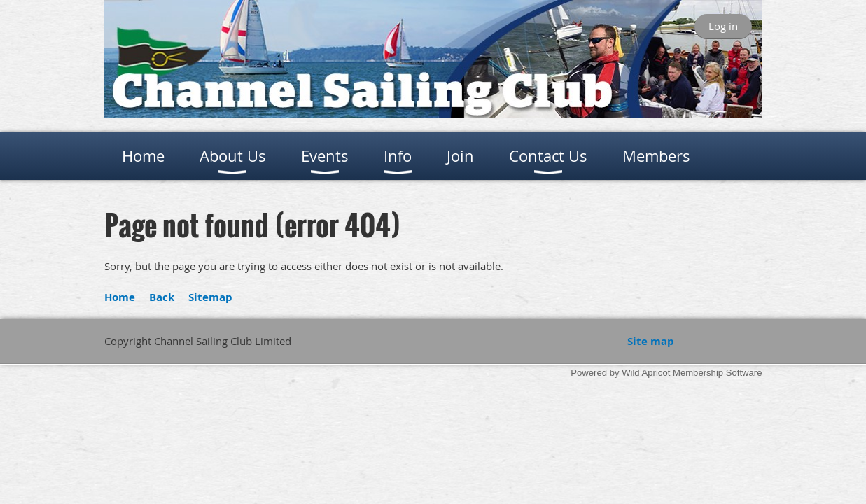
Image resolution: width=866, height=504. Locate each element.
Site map (651, 341)
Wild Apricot (646, 373)
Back (162, 297)
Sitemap (210, 297)
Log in (723, 26)
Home (120, 297)
